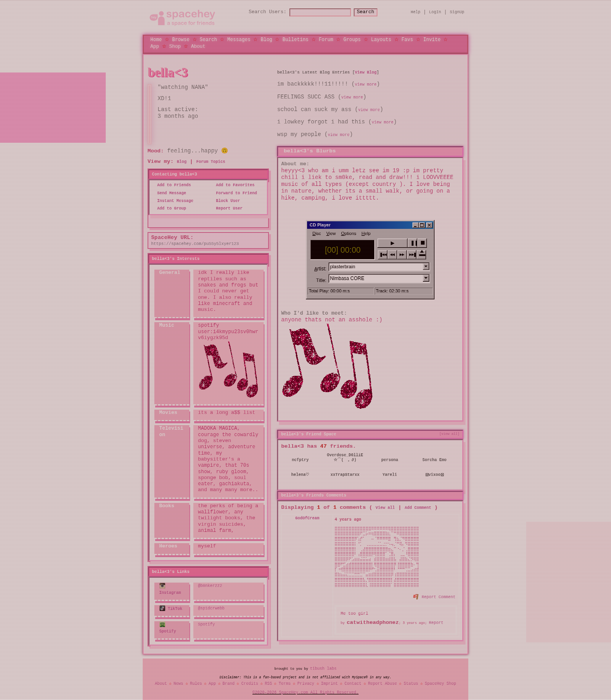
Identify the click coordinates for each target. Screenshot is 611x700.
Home (156, 39)
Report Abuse (383, 681)
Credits (250, 681)
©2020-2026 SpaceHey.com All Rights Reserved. (305, 690)
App (155, 46)
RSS (269, 681)
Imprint (329, 681)
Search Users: (260, 12)
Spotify (168, 625)
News (178, 681)
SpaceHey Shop (441, 681)
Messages (239, 39)
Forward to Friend (234, 192)
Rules (196, 681)
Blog (266, 39)
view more (366, 84)
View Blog (366, 71)
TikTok (171, 606)
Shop (175, 46)
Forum (326, 39)
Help (416, 12)
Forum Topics (211, 161)
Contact (353, 681)
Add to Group (169, 208)
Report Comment (435, 594)
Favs (407, 39)
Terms (285, 681)
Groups (352, 39)
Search (373, 12)
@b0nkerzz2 (210, 585)
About (198, 46)
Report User (227, 208)
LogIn (435, 12)
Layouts (381, 39)
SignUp (457, 12)
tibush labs (323, 666)
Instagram (170, 588)
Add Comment (418, 505)
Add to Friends (172, 184)
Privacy (306, 681)
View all (385, 505)
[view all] (449, 432)
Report (436, 620)
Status (411, 681)
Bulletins (296, 39)
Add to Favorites (233, 184)
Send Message (169, 192)
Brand (229, 681)
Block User (226, 200)
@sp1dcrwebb (211, 606)
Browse (181, 39)
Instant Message (173, 200)
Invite (432, 39)
